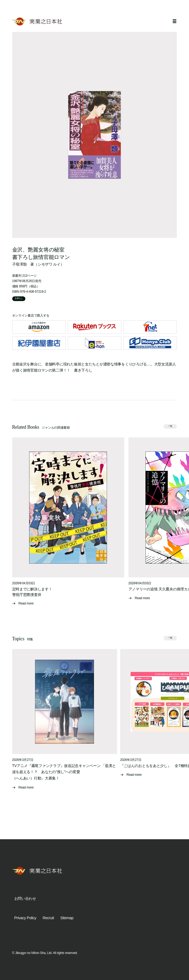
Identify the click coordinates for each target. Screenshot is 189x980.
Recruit (48, 918)
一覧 (170, 426)
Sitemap (67, 918)
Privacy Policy (25, 918)
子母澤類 (20, 264)
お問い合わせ (25, 898)
